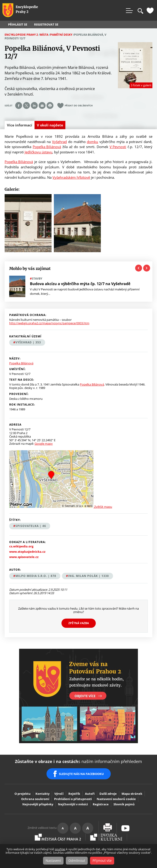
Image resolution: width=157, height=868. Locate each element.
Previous (139, 268)
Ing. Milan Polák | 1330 (89, 576)
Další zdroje (108, 794)
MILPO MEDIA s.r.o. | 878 (36, 576)
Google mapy (44, 444)
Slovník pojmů (124, 804)
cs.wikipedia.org (21, 546)
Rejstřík (74, 794)
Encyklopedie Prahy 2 (21, 35)
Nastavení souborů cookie (116, 799)
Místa (44, 35)
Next (147, 268)
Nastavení (53, 861)
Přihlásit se (18, 25)
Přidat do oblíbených (79, 105)
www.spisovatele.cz (24, 557)
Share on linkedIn (34, 105)
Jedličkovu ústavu (38, 152)
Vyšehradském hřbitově (71, 177)
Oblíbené (150, 11)
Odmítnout (77, 861)
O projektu (23, 794)
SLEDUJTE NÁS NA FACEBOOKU (81, 774)
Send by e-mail (42, 105)
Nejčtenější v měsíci (73, 804)
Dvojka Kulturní (106, 837)
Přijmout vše (102, 861)
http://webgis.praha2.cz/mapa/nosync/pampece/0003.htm (49, 323)
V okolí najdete (50, 125)
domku (92, 142)
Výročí (59, 794)
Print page (50, 105)
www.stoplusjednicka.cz (27, 552)
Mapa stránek (132, 794)
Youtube (125, 828)
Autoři (90, 794)
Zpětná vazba (79, 623)
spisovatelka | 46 (31, 526)
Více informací (21, 126)
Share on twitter (26, 105)
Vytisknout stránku (108, 827)
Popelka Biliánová (47, 147)
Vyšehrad (59, 142)
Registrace (101, 804)
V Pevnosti (118, 147)
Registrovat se (46, 25)
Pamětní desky (61, 35)
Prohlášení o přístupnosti (73, 799)
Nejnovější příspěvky (38, 804)
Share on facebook (19, 105)
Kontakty (42, 794)
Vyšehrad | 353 (28, 342)
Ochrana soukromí (35, 799)
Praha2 (58, 837)
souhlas (60, 849)
